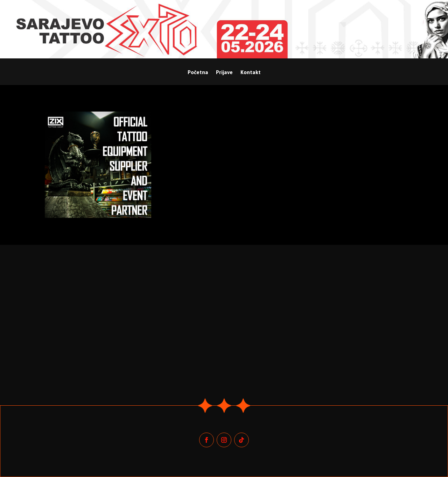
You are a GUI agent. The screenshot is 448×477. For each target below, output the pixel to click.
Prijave (224, 73)
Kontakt (251, 73)
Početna (198, 73)
